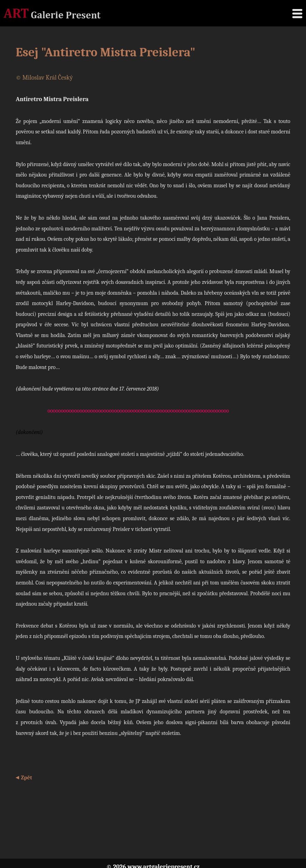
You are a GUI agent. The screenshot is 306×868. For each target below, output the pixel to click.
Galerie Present (52, 13)
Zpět (26, 778)
